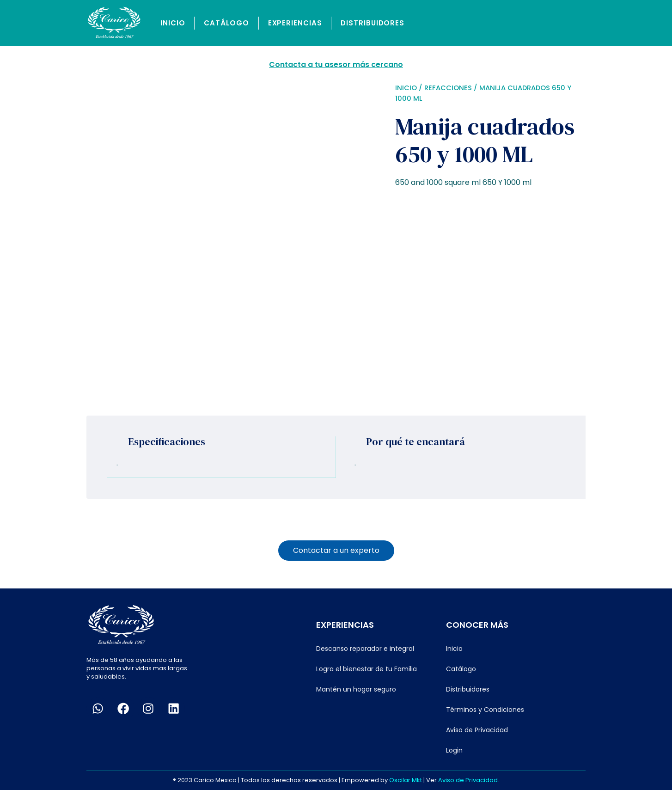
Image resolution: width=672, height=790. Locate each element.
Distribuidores (373, 23)
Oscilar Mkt (406, 780)
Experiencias (295, 23)
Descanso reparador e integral (365, 648)
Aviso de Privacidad (477, 729)
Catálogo (226, 23)
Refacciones (448, 88)
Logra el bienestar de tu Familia (367, 668)
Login (454, 750)
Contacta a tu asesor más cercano (336, 64)
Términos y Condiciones (485, 709)
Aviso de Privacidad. (469, 780)
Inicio (173, 23)
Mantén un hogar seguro (356, 689)
